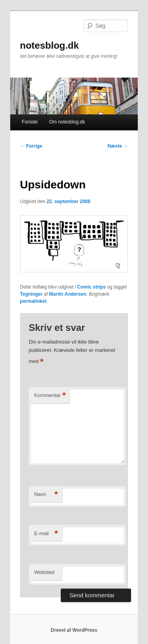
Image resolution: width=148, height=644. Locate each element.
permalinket (33, 301)
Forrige (31, 146)
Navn (46, 495)
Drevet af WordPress (74, 630)
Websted (44, 572)
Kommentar (50, 396)
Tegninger (31, 294)
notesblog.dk (50, 45)
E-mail (46, 534)
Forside (30, 122)
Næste (118, 146)
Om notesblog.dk (67, 122)
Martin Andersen (67, 294)
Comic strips (91, 287)
